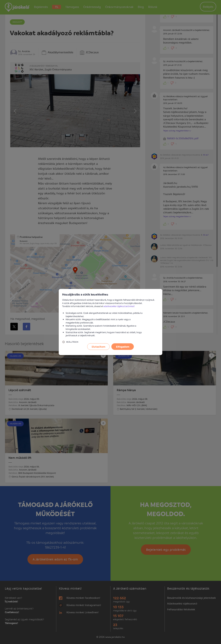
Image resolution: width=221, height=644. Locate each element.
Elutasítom (99, 347)
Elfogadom (123, 347)
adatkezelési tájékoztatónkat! (119, 306)
